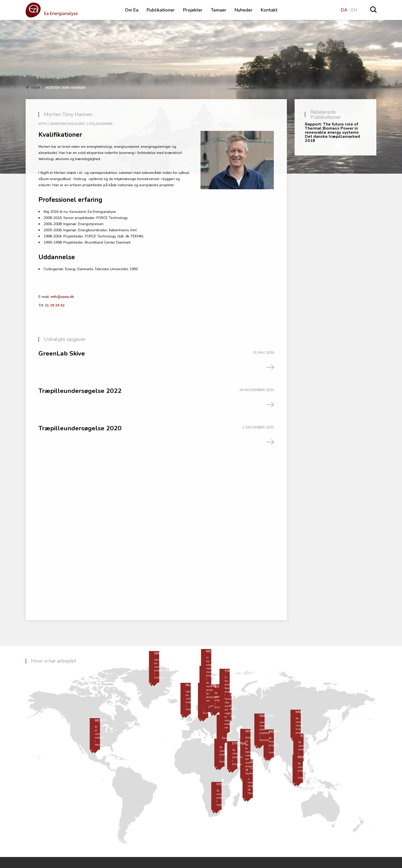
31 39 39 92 (55, 305)
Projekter (193, 10)
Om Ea (132, 10)
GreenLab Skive (62, 353)
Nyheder (244, 10)
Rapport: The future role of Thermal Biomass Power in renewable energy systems (332, 128)
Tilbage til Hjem (358, 87)
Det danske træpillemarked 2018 (332, 139)
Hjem (36, 88)
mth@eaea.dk (62, 297)
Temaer (219, 10)
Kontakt (269, 10)
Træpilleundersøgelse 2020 (80, 428)
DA (344, 10)
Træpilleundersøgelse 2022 (80, 391)
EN (354, 10)
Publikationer (161, 10)
